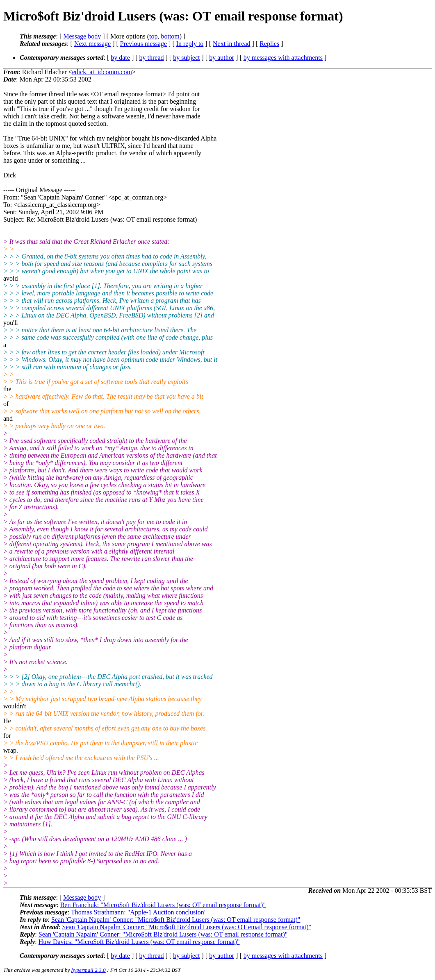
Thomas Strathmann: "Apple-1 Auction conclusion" (139, 912)
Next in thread (232, 44)
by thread (152, 58)
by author (222, 58)
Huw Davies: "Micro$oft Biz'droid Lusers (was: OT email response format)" (139, 942)
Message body (82, 36)
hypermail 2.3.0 (89, 970)
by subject (186, 58)
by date (120, 58)
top (153, 36)
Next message (92, 44)
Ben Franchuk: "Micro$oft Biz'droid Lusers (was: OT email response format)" (163, 905)
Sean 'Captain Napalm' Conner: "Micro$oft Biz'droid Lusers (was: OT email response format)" (176, 920)
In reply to (190, 44)
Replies (269, 44)
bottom (170, 36)
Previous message (143, 44)
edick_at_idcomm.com (102, 72)
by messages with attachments (283, 58)
